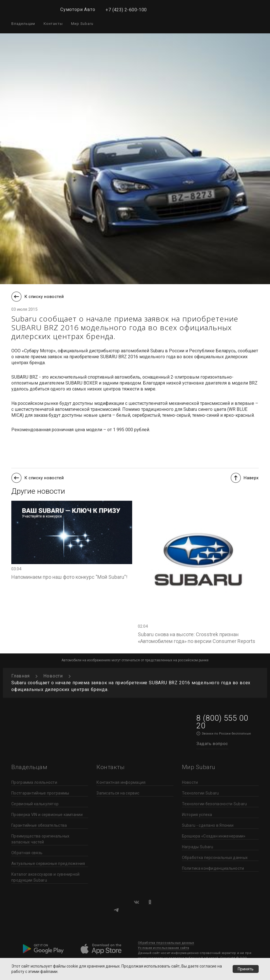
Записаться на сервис (118, 793)
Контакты (53, 24)
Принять (246, 969)
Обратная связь (27, 853)
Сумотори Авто (78, 10)
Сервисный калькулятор (35, 804)
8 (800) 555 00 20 (222, 722)
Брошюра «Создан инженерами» (214, 836)
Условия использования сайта (163, 948)
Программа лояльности (34, 782)
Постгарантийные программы (40, 793)
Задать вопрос (212, 744)
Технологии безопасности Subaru (215, 804)
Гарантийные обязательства (39, 825)
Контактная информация (121, 782)
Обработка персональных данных (215, 858)
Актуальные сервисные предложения (48, 864)
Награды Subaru (198, 847)
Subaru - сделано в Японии (208, 825)
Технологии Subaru (201, 793)
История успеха (197, 815)
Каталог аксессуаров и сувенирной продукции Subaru (46, 877)
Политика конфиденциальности (213, 868)
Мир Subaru (82, 24)
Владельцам (23, 24)
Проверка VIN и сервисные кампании (47, 815)
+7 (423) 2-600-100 (126, 10)
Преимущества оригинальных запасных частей (40, 839)
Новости (190, 782)
